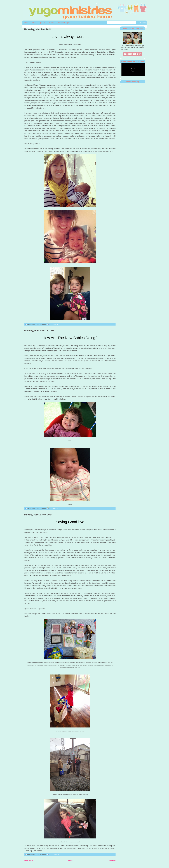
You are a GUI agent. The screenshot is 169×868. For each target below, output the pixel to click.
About (34, 23)
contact (52, 23)
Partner (43, 23)
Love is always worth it (70, 37)
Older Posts (112, 860)
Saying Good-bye (70, 522)
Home (26, 23)
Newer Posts (28, 860)
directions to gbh (64, 23)
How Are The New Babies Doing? (70, 338)
